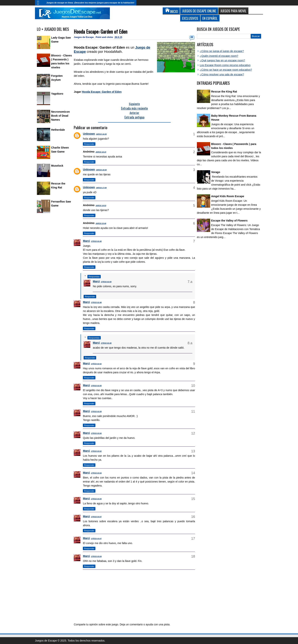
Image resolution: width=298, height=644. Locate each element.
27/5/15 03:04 (96, 473)
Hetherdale (58, 130)
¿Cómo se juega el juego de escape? (222, 51)
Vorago (216, 172)
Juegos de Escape (84, 37)
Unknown (89, 134)
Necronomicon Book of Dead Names (60, 116)
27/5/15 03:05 (96, 499)
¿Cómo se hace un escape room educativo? (226, 70)
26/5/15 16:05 (101, 134)
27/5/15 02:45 (96, 241)
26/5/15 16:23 (101, 152)
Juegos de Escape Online (199, 11)
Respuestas (94, 277)
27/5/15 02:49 (106, 343)
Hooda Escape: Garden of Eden (101, 31)
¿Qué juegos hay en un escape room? (222, 60)
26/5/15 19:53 (101, 206)
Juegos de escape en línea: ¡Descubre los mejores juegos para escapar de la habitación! (90, 3)
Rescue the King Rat (224, 92)
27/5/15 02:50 (106, 282)
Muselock (57, 166)
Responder (89, 144)
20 (192, 37)
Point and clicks (105, 37)
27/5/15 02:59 (96, 411)
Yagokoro (57, 94)
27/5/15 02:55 (96, 386)
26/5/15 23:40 (101, 223)
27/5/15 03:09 (96, 556)
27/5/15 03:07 (96, 517)
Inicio (40, 3)
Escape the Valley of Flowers (229, 221)
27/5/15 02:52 (96, 364)
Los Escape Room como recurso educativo (225, 65)
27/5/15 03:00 (96, 433)
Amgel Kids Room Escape (228, 196)
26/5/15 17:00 (101, 188)
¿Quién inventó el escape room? (219, 56)
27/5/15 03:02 (96, 451)
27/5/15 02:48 (96, 302)
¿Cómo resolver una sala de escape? (222, 74)
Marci (86, 241)
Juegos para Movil (233, 11)
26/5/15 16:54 (101, 170)
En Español (210, 18)
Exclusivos (190, 18)
